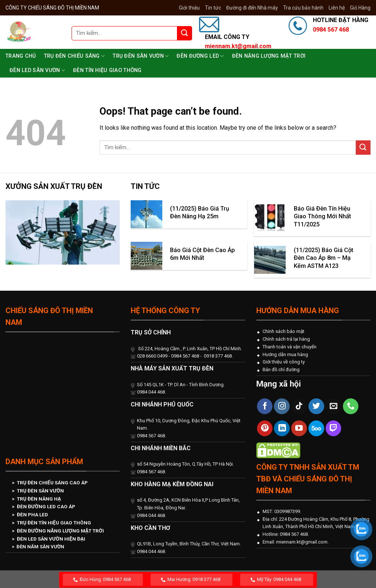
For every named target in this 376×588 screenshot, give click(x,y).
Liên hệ (337, 8)
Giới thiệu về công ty (284, 362)
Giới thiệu (189, 8)
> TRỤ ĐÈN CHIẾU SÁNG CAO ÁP (50, 483)
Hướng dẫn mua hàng (285, 354)
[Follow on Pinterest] (265, 428)
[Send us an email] (334, 406)
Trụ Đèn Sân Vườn (141, 56)
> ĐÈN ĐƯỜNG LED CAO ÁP (44, 506)
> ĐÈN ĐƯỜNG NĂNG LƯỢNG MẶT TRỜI (58, 531)
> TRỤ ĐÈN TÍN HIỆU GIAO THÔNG (51, 523)
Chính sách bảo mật (283, 331)
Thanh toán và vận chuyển (290, 347)
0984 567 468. (294, 534)
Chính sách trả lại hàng (286, 339)
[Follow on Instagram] (282, 406)
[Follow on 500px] (316, 428)
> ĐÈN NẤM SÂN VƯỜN (38, 547)
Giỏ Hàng (360, 8)
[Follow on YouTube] (299, 428)
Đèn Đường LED (200, 56)
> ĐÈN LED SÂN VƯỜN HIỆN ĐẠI (48, 539)
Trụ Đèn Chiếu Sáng (75, 56)
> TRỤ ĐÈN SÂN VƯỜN (38, 491)
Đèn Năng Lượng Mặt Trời (269, 56)
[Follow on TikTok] (299, 406)
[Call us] (351, 406)
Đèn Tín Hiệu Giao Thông (107, 70)
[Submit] (185, 33)
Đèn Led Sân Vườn (37, 70)
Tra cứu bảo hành (303, 8)
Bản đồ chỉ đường (281, 370)
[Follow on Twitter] (316, 406)
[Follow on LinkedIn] (282, 428)
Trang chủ (21, 56)
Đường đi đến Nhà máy (252, 8)
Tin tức (213, 8)
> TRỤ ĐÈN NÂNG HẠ (36, 499)
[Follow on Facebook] (265, 406)
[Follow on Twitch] (334, 428)
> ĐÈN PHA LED (30, 514)
